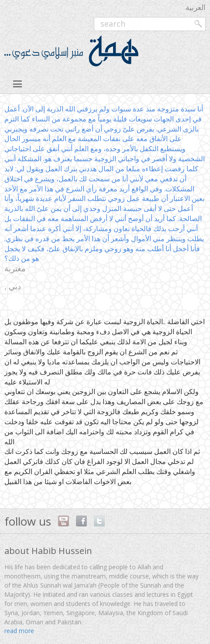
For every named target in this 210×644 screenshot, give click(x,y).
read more (19, 631)
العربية (196, 7)
